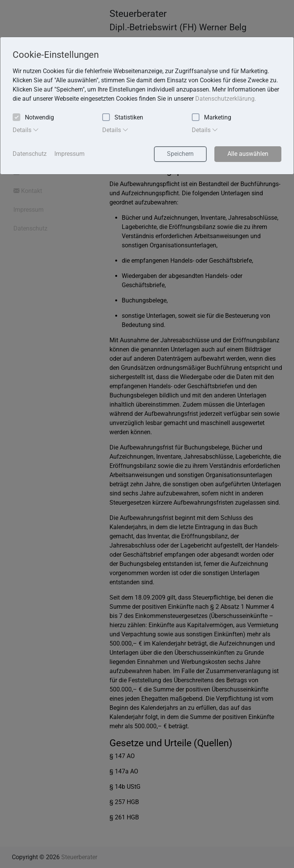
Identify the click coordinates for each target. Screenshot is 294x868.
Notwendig (33, 118)
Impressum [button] (69, 154)
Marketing (212, 118)
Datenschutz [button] (30, 154)
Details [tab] (26, 130)
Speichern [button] (180, 154)
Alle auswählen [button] (248, 154)
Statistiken (123, 118)
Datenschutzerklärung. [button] (226, 99)
